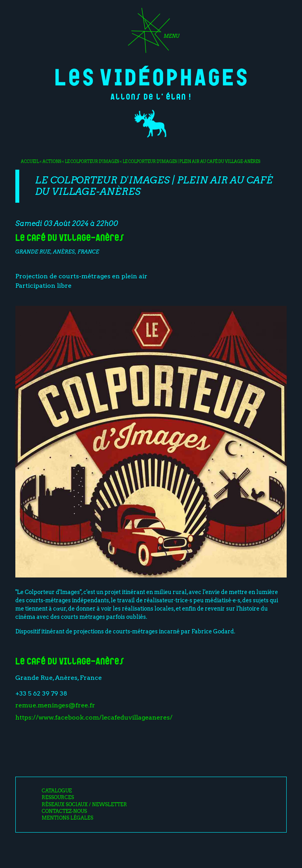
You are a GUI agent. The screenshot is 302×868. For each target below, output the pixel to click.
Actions (52, 161)
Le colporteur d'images (92, 161)
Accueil (30, 161)
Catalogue (57, 791)
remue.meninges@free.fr (55, 705)
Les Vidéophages (151, 76)
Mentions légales (67, 818)
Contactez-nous (64, 811)
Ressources (58, 798)
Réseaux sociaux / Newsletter (84, 805)
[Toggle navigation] (151, 33)
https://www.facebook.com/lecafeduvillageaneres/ (94, 717)
